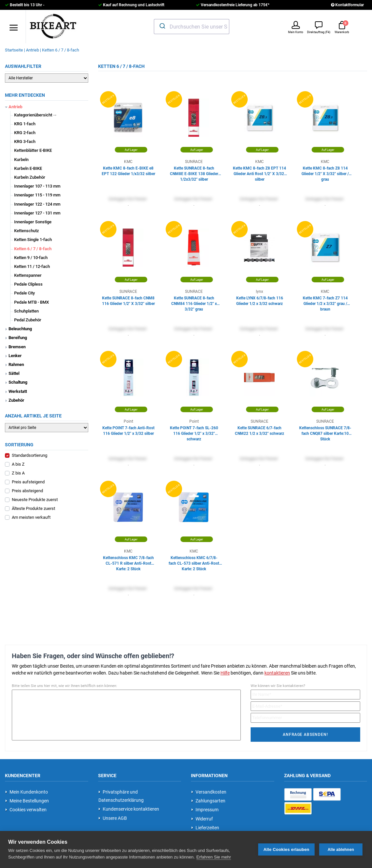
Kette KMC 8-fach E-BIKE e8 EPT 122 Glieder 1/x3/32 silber (128, 171)
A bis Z (18, 464)
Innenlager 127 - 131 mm (37, 213)
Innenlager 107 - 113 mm (37, 186)
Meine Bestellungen (27, 801)
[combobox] (192, 27)
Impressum (205, 810)
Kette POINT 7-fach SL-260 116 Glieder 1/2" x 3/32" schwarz (194, 431)
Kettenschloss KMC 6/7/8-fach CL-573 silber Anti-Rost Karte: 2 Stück (194, 561)
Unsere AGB (113, 818)
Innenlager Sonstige (33, 222)
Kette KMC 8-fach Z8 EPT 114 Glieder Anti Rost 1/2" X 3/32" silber (259, 171)
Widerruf (202, 819)
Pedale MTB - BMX (31, 302)
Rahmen (16, 364)
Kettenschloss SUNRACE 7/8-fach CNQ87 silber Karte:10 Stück (325, 431)
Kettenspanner (28, 275)
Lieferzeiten (205, 828)
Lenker (15, 356)
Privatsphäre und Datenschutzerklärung (121, 796)
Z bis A (18, 473)
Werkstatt (18, 391)
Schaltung (18, 382)
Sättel (14, 373)
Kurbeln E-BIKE (28, 168)
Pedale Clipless (28, 284)
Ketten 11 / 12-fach (32, 266)
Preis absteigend (27, 491)
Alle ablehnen (341, 849)
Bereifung (18, 338)
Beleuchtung (20, 329)
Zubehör (16, 400)
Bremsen (17, 347)
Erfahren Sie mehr (214, 857)
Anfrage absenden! (305, 735)
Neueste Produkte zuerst (35, 500)
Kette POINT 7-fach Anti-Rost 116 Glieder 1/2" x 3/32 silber (128, 431)
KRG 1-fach (25, 124)
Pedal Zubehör (28, 320)
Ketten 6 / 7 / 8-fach (33, 249)
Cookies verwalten (26, 810)
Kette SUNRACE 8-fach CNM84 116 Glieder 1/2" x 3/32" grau (194, 301)
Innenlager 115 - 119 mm (37, 195)
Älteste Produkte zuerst (33, 508)
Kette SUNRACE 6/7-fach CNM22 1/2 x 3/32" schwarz (259, 431)
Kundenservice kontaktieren (129, 809)
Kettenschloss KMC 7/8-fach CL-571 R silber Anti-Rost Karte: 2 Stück (128, 561)
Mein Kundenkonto (27, 792)
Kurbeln (21, 160)
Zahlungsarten (208, 801)
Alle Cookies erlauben (286, 849)
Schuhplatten (26, 311)
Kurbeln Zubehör (30, 177)
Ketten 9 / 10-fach (31, 258)
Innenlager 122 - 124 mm (37, 204)
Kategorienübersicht (35, 115)
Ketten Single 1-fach (33, 240)
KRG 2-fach (25, 133)
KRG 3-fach (25, 141)
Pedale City (24, 293)
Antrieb (15, 107)
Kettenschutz (27, 231)
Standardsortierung (30, 455)
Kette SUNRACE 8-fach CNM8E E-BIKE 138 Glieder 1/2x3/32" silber (194, 171)
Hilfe (225, 673)
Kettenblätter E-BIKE (33, 150)
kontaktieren (277, 673)
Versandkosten (209, 792)
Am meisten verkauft (31, 517)
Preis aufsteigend (28, 482)
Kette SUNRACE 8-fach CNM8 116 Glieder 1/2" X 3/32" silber (128, 301)
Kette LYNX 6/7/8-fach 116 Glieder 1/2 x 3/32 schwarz (260, 301)
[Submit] (162, 26)
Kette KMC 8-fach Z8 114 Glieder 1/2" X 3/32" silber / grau (325, 171)
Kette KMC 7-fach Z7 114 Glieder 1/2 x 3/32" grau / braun (325, 301)
